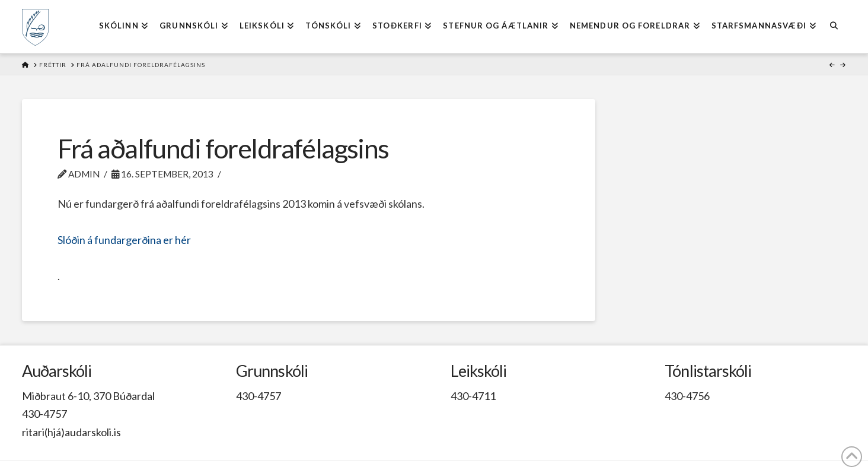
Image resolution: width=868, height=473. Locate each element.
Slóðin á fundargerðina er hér (124, 240)
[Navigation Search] (834, 27)
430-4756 (687, 396)
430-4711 (473, 396)
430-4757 (44, 414)
